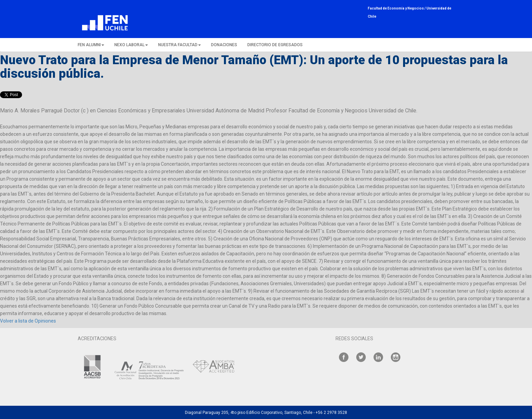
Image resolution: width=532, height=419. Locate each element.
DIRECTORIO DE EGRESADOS (275, 45)
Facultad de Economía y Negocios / (397, 8)
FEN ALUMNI (91, 45)
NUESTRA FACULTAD (179, 45)
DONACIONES (224, 45)
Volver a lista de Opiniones (28, 321)
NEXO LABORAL (131, 45)
